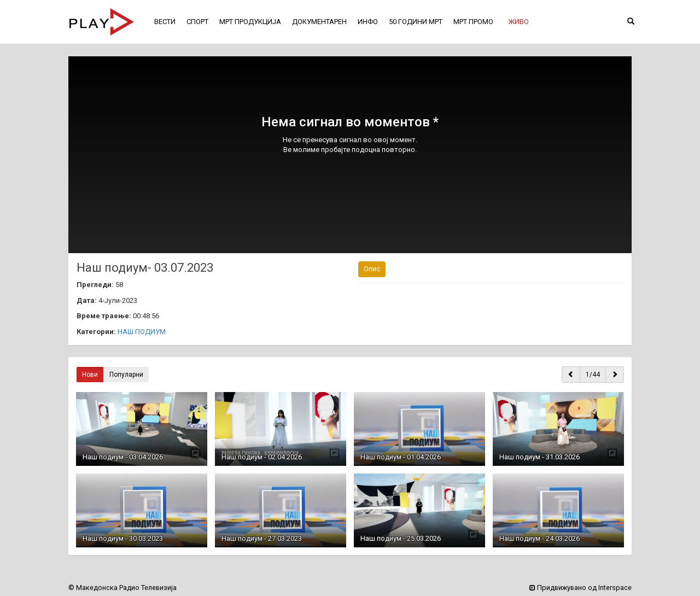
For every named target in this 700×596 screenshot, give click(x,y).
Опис (372, 269)
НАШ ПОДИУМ (142, 332)
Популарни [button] (126, 375)
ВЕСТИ (165, 22)
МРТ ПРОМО (473, 22)
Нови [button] (90, 375)
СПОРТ (197, 22)
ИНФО (368, 22)
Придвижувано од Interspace (581, 588)
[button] (518, 22)
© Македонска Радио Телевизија (122, 588)
